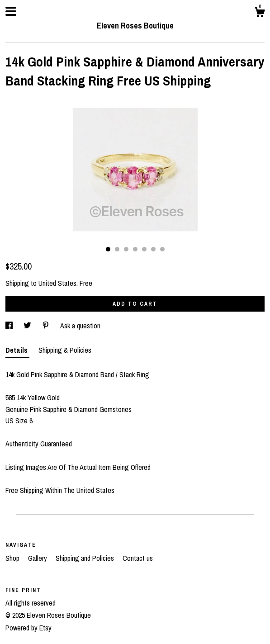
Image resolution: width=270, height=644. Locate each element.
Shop (13, 558)
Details (17, 350)
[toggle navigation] (11, 11)
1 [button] (108, 249)
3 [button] (126, 249)
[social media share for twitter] (28, 326)
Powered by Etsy (28, 628)
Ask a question (80, 326)
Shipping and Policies (86, 558)
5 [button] (144, 249)
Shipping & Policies (65, 350)
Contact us (138, 558)
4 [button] (135, 249)
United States (57, 283)
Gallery (38, 558)
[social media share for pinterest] (47, 326)
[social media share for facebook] (10, 326)
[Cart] (260, 14)
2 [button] (117, 249)
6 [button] (153, 249)
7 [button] (162, 249)
